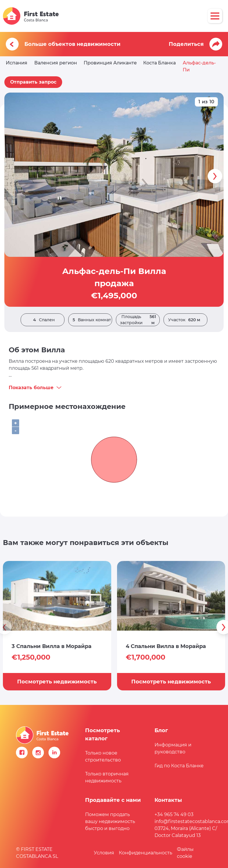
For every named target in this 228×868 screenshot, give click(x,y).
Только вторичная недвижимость (107, 777)
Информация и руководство (173, 748)
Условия (104, 853)
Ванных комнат (90, 320)
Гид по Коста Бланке (179, 766)
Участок (186, 320)
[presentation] (215, 176)
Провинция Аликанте (110, 63)
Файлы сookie (185, 853)
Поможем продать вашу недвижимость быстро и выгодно (110, 821)
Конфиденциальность (146, 853)
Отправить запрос (33, 82)
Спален (43, 320)
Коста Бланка (159, 63)
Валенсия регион (56, 63)
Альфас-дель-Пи (199, 66)
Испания (17, 63)
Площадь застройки (140, 320)
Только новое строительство (103, 756)
